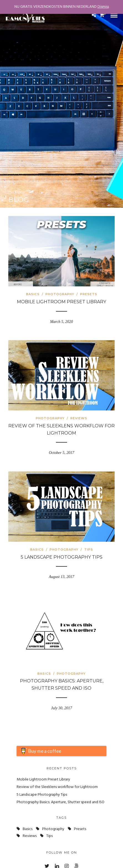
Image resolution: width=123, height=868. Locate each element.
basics (28, 829)
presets (80, 829)
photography (53, 829)
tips (49, 836)
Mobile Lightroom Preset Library (61, 302)
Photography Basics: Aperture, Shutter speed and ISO (61, 802)
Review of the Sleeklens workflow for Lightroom (57, 787)
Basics (33, 294)
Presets (89, 294)
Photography (60, 294)
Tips (89, 549)
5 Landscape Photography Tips (62, 557)
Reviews (79, 418)
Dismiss (103, 7)
